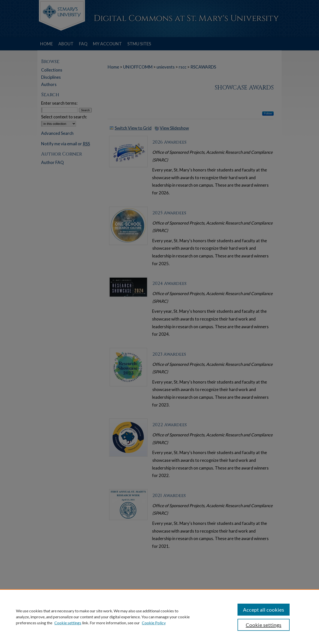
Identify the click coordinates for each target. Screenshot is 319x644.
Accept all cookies (264, 610)
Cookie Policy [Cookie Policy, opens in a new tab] (154, 623)
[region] (159, 617)
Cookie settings (68, 623)
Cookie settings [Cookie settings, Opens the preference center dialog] (264, 625)
